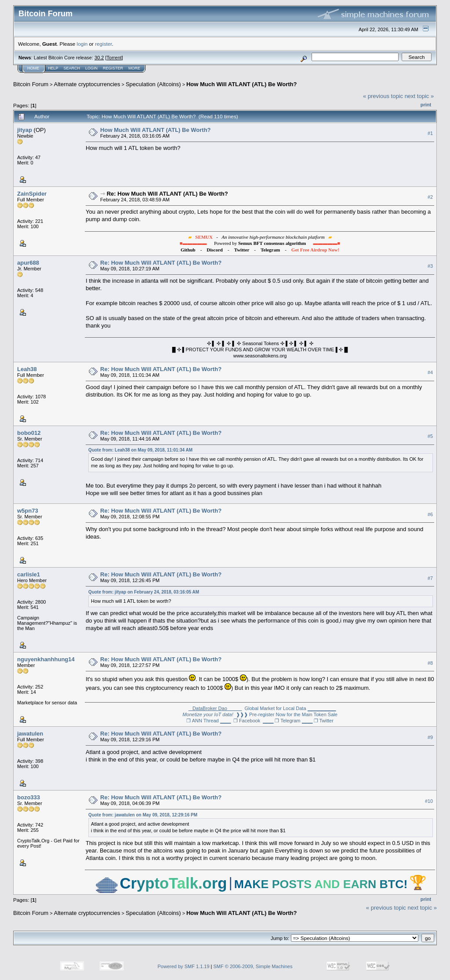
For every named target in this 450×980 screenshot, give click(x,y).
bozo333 (29, 797)
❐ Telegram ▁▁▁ (293, 721)
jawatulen (30, 734)
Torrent (114, 58)
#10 (429, 801)
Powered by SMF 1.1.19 (184, 966)
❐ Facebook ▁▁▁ (253, 721)
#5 (430, 436)
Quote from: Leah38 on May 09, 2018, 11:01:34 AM (140, 450)
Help (53, 68)
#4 (430, 372)
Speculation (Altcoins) (153, 84)
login (82, 44)
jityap (25, 130)
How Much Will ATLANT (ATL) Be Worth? (241, 84)
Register (113, 68)
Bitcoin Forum (31, 84)
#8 (430, 663)
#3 (430, 266)
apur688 (28, 263)
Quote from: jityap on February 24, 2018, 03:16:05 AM (144, 592)
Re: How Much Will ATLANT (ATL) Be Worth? (167, 194)
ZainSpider (32, 194)
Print (426, 105)
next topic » (419, 96)
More (134, 68)
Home (33, 68)
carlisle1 (29, 574)
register (103, 44)
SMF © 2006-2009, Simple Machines (253, 966)
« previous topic (383, 96)
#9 (430, 737)
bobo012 (29, 433)
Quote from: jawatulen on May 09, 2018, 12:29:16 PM (143, 815)
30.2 (99, 58)
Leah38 (27, 369)
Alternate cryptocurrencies (87, 84)
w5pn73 (28, 511)
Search (72, 68)
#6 (430, 514)
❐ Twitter (324, 721)
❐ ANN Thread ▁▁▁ (208, 721)
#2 (430, 197)
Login (91, 68)
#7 (430, 578)
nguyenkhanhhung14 (46, 659)
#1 (430, 133)
